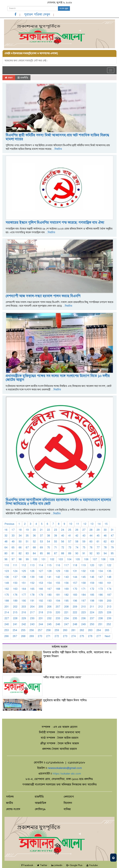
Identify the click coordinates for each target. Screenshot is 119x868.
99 (27, 559)
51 (27, 542)
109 (112, 559)
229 (24, 618)
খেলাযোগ (69, 797)
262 (82, 630)
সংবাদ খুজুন (64, 9)
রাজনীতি (23, 78)
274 (74, 636)
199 (101, 601)
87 (56, 553)
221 (66, 613)
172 (92, 589)
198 (92, 601)
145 (83, 577)
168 (58, 589)
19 (27, 530)
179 (41, 595)
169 (66, 589)
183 (75, 595)
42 (77, 536)
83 (27, 553)
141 (49, 577)
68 (34, 548)
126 (32, 571)
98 (20, 559)
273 (65, 636)
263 (90, 630)
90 (77, 553)
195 (66, 601)
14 (99, 524)
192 (41, 601)
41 (70, 536)
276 (90, 636)
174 (109, 589)
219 (49, 613)
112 (24, 565)
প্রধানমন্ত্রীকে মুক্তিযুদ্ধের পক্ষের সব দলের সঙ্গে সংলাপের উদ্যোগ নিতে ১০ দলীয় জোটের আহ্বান (58, 378)
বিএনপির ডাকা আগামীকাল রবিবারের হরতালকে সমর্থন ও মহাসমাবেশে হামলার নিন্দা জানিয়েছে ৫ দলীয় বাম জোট (58, 502)
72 (63, 548)
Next (108, 636)
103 (61, 559)
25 (70, 530)
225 (101, 613)
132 (83, 571)
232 (49, 618)
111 (15, 565)
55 (56, 542)
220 (58, 613)
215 (15, 613)
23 (56, 530)
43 (84, 536)
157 (75, 583)
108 (103, 559)
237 (92, 618)
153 (41, 583)
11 (78, 524)
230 (32, 618)
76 (91, 548)
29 (98, 530)
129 (58, 571)
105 (78, 559)
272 (57, 636)
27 (84, 530)
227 (7, 618)
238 (101, 618)
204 (32, 607)
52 (34, 542)
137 (15, 577)
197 (83, 601)
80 (6, 553)
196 (75, 601)
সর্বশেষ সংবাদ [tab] (60, 647)
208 (66, 607)
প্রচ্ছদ (9, 78)
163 (15, 589)
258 (48, 630)
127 (41, 571)
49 (13, 542)
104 (69, 559)
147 (101, 577)
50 (20, 542)
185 (92, 595)
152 (32, 583)
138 (24, 577)
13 (92, 524)
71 (56, 548)
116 (58, 565)
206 (49, 607)
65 (13, 548)
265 (107, 630)
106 (86, 559)
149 (7, 583)
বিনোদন (68, 803)
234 (66, 618)
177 (24, 595)
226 (109, 613)
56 (63, 542)
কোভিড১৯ (40, 809)
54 (48, 542)
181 (58, 595)
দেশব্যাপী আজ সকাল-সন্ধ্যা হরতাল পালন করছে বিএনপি (43, 296)
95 (112, 553)
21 (41, 530)
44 (91, 536)
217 (32, 613)
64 (6, 548)
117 (66, 565)
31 (112, 530)
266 (7, 636)
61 (98, 542)
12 (85, 524)
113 (32, 565)
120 (92, 565)
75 (84, 548)
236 (83, 618)
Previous (9, 524)
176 (15, 595)
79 (112, 548)
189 (15, 601)
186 (101, 595)
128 (49, 571)
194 (58, 601)
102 (52, 559)
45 (98, 536)
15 (106, 524)
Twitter (42, 865)
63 (112, 542)
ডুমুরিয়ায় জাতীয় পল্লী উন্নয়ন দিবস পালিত (65, 700)
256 (32, 630)
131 (75, 571)
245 (49, 624)
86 (48, 553)
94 (105, 553)
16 (6, 530)
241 (15, 624)
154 (49, 583)
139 (32, 577)
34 (20, 536)
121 (101, 565)
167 (49, 589)
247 (66, 624)
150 (15, 583)
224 (92, 613)
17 (13, 530)
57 (70, 542)
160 (101, 583)
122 (109, 565)
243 (32, 624)
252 (109, 624)
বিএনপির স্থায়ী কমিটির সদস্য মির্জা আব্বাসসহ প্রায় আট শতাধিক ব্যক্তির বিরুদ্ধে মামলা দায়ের (57, 137)
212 (101, 607)
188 (7, 601)
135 (109, 571)
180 (49, 595)
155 (58, 583)
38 (48, 536)
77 (98, 548)
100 (35, 559)
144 (75, 577)
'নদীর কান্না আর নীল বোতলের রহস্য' (62, 677)
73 (70, 548)
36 (34, 536)
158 (83, 583)
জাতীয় (10, 803)
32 (6, 536)
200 (109, 601)
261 (74, 630)
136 (7, 577)
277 (99, 636)
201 (7, 607)
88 (63, 553)
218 (41, 613)
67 (27, 548)
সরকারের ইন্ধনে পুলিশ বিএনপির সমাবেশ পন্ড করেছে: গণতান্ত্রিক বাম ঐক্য (55, 223)
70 (48, 548)
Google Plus (74, 865)
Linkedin (57, 865)
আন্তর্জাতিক (40, 803)
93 (98, 553)
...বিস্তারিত (57, 149)
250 (92, 624)
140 (41, 577)
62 (105, 542)
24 (63, 530)
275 (82, 636)
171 (83, 589)
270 (40, 636)
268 (23, 636)
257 (40, 630)
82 (20, 553)
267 (15, 636)
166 (41, 589)
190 (24, 601)
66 (20, 548)
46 (105, 536)
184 (83, 595)
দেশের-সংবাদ (13, 809)
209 (75, 607)
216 (24, 613)
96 (6, 559)
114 (41, 565)
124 (15, 571)
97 (13, 559)
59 (84, 542)
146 (92, 577)
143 (66, 577)
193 (49, 601)
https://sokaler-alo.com (67, 774)
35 (27, 536)
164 (24, 589)
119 (83, 565)
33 (13, 536)
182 (66, 595)
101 (44, 559)
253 (7, 630)
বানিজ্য (67, 809)
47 (112, 536)
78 (105, 548)
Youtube (92, 865)
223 (83, 613)
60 (91, 542)
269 (32, 636)
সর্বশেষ (10, 797)
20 (34, 530)
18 (20, 530)
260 (65, 630)
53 (41, 542)
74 (77, 548)
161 (109, 583)
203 (24, 607)
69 (41, 548)
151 (24, 583)
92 (91, 553)
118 (75, 565)
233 (58, 618)
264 (99, 630)
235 (75, 618)
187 (109, 595)
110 (7, 565)
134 (101, 571)
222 (75, 613)
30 (105, 530)
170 (75, 589)
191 (32, 601)
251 (100, 624)
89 (70, 553)
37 (41, 536)
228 (15, 618)
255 (23, 630)
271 (48, 636)
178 (32, 595)
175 (7, 595)
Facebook (27, 865)
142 (58, 577)
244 (41, 624)
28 (91, 530)
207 (58, 607)
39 (56, 536)
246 (58, 624)
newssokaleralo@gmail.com (65, 768)
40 (63, 536)
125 (24, 571)
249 (83, 624)
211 (92, 607)
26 (77, 530)
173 (101, 589)
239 (109, 618)
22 (48, 530)
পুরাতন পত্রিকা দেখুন (37, 14)
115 (49, 565)
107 (95, 559)
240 (7, 624)
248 (75, 624)
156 (66, 583)
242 (24, 624)
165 (32, 589)
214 (7, 613)
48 (6, 542)
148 (109, 577)
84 (34, 553)
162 (7, 589)
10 (71, 524)
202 (15, 607)
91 (84, 553)
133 (92, 571)
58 (77, 542)
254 (15, 630)
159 (92, 583)
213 (109, 607)
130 (66, 571)
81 (13, 553)
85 (41, 553)
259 (57, 630)
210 (83, 607)
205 (41, 607)
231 (41, 618)
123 (7, 571)
